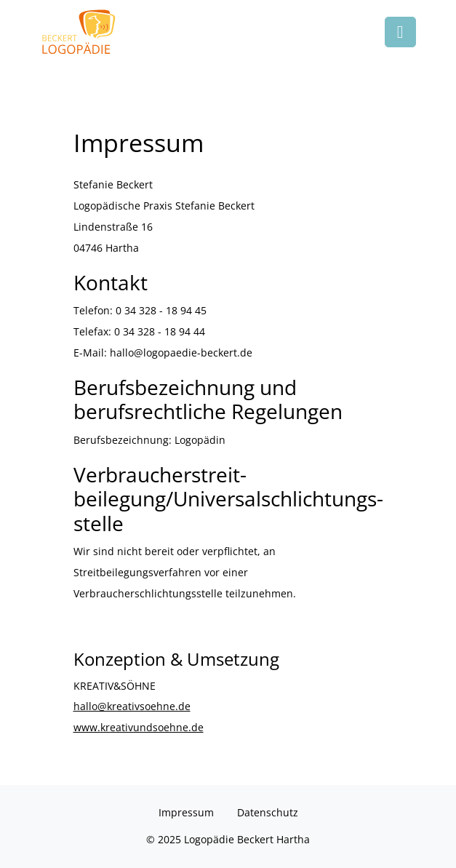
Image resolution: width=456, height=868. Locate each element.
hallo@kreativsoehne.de (132, 706)
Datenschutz (268, 812)
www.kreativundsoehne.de (139, 727)
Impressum (186, 812)
